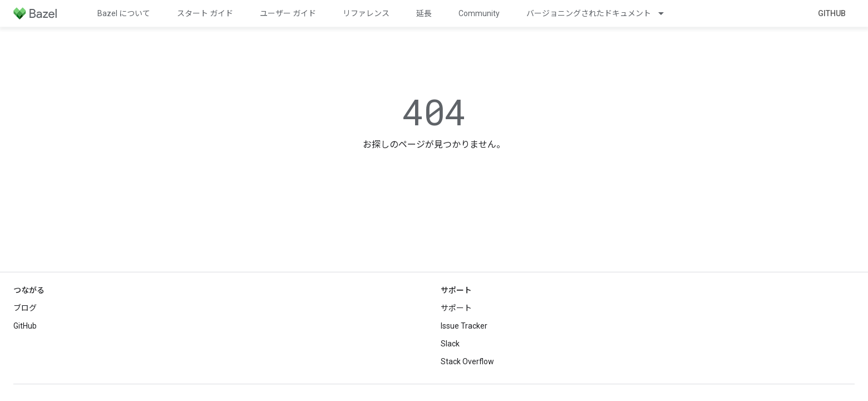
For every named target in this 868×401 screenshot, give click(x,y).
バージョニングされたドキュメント (589, 13)
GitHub (832, 13)
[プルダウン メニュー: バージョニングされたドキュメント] (666, 13)
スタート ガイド (205, 13)
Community (479, 13)
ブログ (25, 308)
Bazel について (124, 13)
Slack (450, 344)
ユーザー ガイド (288, 13)
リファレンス (366, 13)
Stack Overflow (467, 361)
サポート (456, 308)
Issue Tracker (464, 326)
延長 (424, 13)
